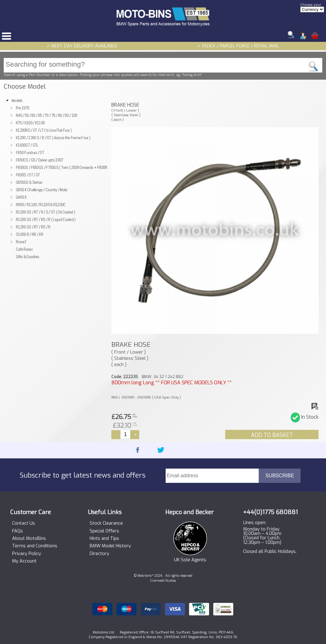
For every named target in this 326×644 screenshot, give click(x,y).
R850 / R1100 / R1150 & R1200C (41, 205)
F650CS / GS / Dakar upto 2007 (39, 160)
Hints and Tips (104, 539)
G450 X (21, 197)
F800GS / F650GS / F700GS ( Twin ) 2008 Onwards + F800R (62, 167)
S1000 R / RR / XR (29, 234)
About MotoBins (29, 539)
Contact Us (24, 523)
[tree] (55, 179)
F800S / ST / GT (28, 175)
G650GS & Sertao (29, 182)
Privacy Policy (27, 554)
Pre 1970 (22, 108)
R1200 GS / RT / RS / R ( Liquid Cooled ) (46, 219)
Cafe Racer (24, 249)
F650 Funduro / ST (30, 152)
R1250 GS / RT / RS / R (33, 227)
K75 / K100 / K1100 (30, 123)
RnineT (21, 242)
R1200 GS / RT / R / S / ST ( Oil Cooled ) (45, 212)
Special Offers (104, 531)
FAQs (18, 531)
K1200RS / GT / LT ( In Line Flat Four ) (44, 130)
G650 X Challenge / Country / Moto (42, 190)
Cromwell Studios (163, 581)
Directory (99, 554)
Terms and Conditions (35, 546)
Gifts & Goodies (27, 257)
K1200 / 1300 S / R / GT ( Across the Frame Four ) (53, 138)
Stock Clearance (106, 523)
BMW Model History (110, 546)
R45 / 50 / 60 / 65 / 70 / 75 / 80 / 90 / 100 (47, 115)
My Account (24, 561)
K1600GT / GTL (27, 145)
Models (17, 100)
